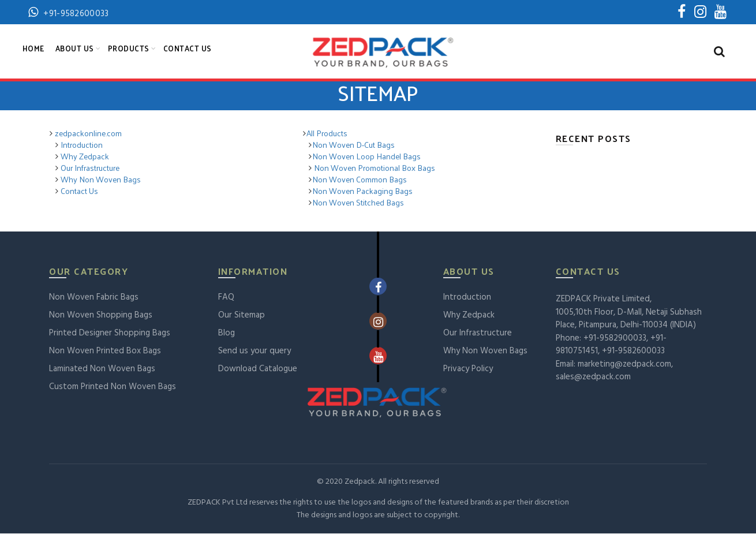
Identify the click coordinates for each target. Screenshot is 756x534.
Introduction (81, 145)
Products (129, 49)
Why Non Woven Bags (100, 180)
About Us (75, 49)
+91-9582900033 (615, 339)
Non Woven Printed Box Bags (105, 352)
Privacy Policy (468, 369)
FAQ (226, 298)
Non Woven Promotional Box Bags (374, 168)
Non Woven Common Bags (360, 180)
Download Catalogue (258, 369)
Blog (227, 334)
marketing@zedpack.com (624, 365)
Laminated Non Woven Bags (102, 369)
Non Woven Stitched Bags (358, 203)
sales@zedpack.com (593, 378)
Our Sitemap (242, 316)
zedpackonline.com (88, 134)
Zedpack (360, 482)
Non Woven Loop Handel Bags (366, 157)
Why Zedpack (84, 157)
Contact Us (188, 49)
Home (33, 49)
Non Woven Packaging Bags (362, 191)
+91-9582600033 (633, 352)
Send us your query (255, 352)
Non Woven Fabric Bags (94, 298)
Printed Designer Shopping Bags (110, 334)
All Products (327, 134)
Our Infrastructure (89, 168)
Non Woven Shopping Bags (101, 316)
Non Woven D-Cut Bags (353, 145)
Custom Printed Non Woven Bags (113, 387)
